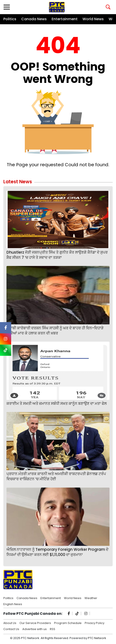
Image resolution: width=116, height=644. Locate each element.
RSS (53, 629)
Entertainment (65, 19)
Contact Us (11, 629)
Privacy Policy (95, 623)
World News (93, 19)
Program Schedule (68, 623)
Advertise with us (35, 629)
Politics (10, 19)
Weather (91, 598)
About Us (10, 623)
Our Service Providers (35, 623)
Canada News (34, 19)
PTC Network (97, 638)
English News (13, 604)
